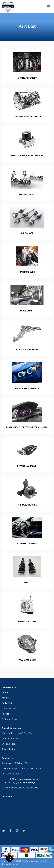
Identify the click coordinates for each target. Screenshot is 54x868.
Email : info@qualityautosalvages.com (20, 779)
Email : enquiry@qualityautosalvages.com (21, 782)
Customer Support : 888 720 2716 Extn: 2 (21, 768)
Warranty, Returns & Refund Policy (18, 733)
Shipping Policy (9, 744)
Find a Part (7, 703)
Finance (5, 714)
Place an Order (9, 708)
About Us (6, 698)
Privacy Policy (8, 749)
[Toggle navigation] (49, 7)
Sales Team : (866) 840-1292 (15, 763)
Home (5, 692)
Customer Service (10, 719)
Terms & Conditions (11, 739)
